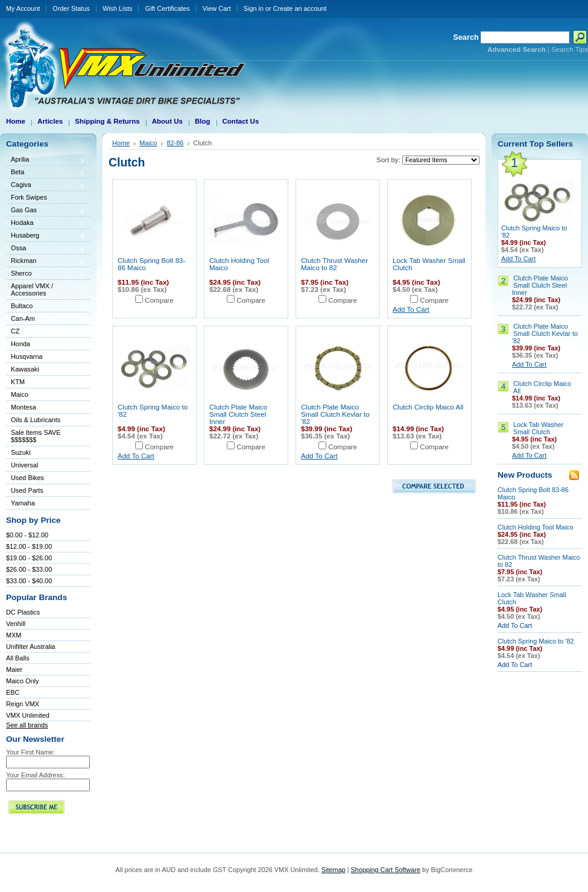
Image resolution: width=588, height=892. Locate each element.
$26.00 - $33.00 (29, 569)
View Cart (217, 8)
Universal (46, 466)
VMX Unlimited (28, 715)
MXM (14, 635)
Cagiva (46, 185)
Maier (14, 669)
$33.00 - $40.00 (29, 581)
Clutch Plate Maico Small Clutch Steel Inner (238, 414)
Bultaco (46, 307)
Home (121, 143)
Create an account (300, 8)
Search (466, 37)
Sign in (254, 8)
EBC (13, 692)
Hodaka (46, 223)
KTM (46, 383)
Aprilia (46, 160)
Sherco (46, 274)
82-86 (175, 143)
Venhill (16, 624)
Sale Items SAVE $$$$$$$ (36, 436)
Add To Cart (411, 309)
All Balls (18, 658)
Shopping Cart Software (386, 870)
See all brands (27, 725)
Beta (46, 173)
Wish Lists (118, 8)
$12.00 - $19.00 (29, 546)
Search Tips (570, 49)
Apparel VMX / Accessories (46, 289)
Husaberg (46, 236)
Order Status (71, 8)
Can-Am (46, 319)
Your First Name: (30, 752)
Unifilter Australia (31, 647)
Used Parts (27, 490)
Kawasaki (46, 370)
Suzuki (46, 453)
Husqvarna (46, 357)
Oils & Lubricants (36, 420)
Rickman (46, 261)
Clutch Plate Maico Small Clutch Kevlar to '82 (335, 414)
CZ (46, 332)
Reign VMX (23, 704)
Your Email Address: (36, 775)
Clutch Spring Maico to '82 (536, 641)
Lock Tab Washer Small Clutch (538, 428)
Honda (46, 345)
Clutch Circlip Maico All (428, 407)
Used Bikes (27, 478)
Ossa (46, 249)
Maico (46, 395)
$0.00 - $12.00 (27, 535)
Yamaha (46, 504)
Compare (159, 300)
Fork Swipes (29, 197)
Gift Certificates (167, 8)
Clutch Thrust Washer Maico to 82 (334, 264)
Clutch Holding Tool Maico (536, 527)
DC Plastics (23, 612)
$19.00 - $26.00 (29, 558)
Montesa (46, 408)
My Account (23, 8)
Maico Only (22, 681)
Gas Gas (46, 211)
